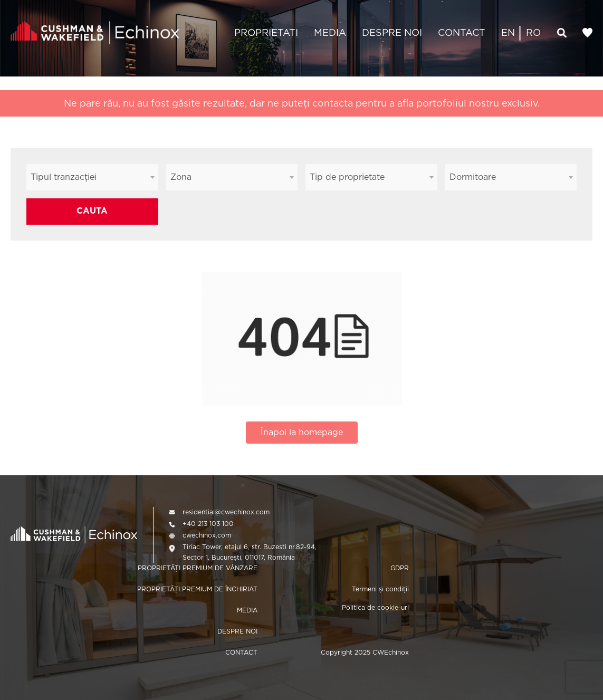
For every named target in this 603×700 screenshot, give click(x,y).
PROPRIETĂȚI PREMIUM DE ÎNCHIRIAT (197, 589)
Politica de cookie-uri (375, 607)
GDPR (400, 568)
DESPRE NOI (392, 32)
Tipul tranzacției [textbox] (64, 177)
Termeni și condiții (380, 589)
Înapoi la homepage (302, 432)
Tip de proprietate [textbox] (347, 177)
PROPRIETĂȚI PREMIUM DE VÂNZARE (198, 568)
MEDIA (330, 32)
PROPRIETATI (266, 32)
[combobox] (92, 177)
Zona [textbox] (181, 177)
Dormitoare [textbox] (473, 177)
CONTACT (462, 32)
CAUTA (92, 211)
